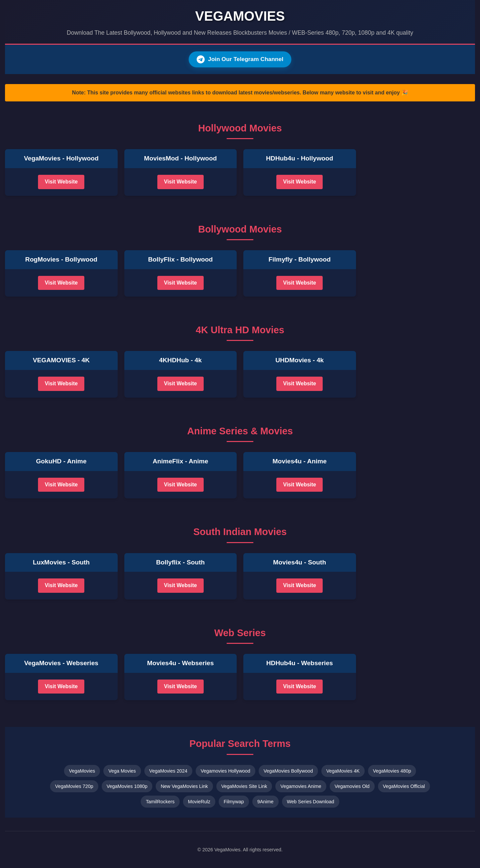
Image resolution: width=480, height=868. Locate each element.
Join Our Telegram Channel (240, 59)
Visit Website (61, 182)
